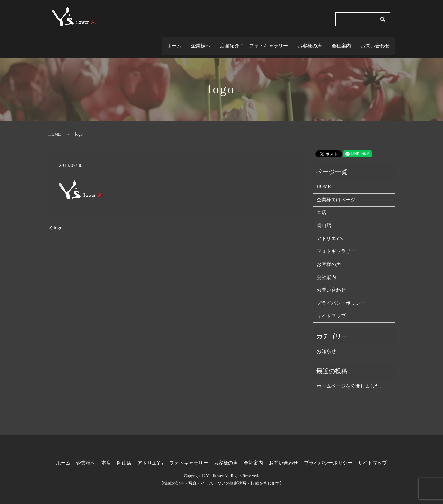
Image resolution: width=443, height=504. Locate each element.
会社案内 (341, 42)
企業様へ (198, 42)
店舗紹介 (227, 42)
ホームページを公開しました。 (351, 379)
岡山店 (324, 219)
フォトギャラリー (269, 42)
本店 (322, 206)
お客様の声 (310, 42)
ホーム (172, 42)
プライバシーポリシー (341, 296)
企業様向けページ (336, 193)
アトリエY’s (330, 232)
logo (58, 221)
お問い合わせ (375, 42)
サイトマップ (331, 309)
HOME (55, 127)
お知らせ (326, 345)
